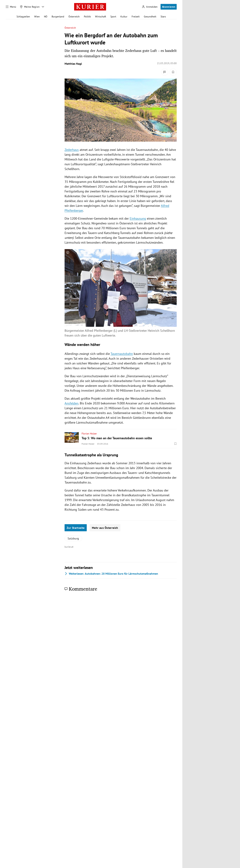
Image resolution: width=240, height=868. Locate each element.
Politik (87, 17)
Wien (37, 17)
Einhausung (138, 218)
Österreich (74, 17)
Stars (163, 17)
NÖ (46, 17)
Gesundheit (150, 17)
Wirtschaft (101, 17)
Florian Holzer (89, 434)
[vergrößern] (173, 82)
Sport (113, 17)
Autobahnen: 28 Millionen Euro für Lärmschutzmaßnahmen (111, 574)
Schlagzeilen (23, 17)
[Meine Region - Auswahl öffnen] (43, 7)
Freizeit (136, 17)
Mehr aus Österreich (105, 528)
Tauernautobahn (122, 354)
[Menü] (11, 7)
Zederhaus (72, 150)
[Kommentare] (165, 72)
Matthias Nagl (73, 64)
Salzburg (73, 538)
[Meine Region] (30, 7)
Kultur (124, 17)
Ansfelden (71, 403)
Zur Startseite (76, 528)
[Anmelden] (150, 7)
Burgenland (58, 17)
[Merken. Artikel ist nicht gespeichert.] (173, 72)
